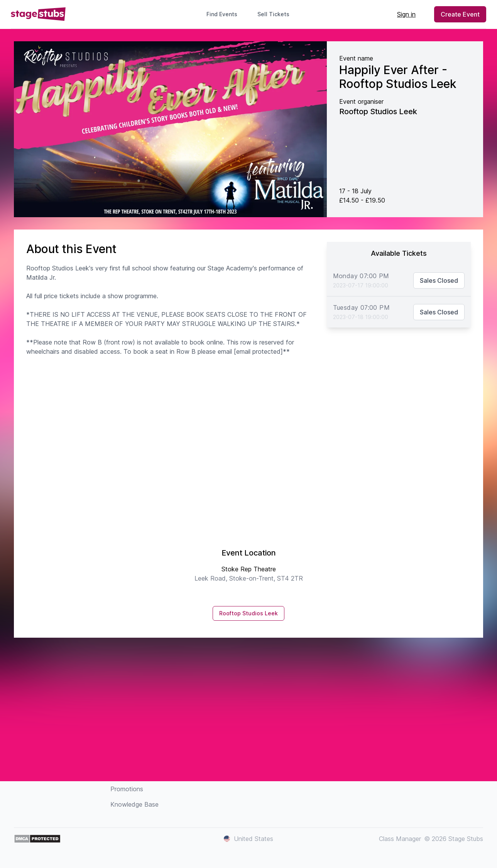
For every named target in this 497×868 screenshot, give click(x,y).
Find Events (222, 14)
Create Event (460, 14)
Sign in (406, 14)
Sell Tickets (276, 14)
